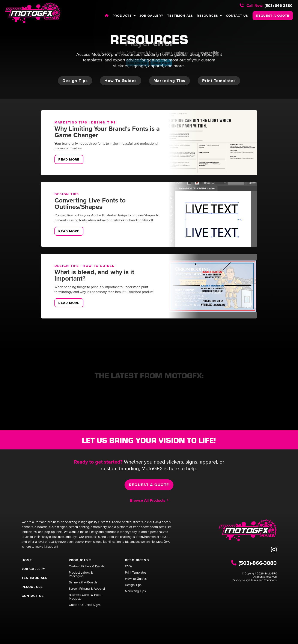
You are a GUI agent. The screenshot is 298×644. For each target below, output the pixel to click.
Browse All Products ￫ (149, 500)
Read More (69, 159)
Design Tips (103, 122)
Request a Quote (149, 485)
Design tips (75, 81)
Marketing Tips (71, 122)
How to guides (121, 81)
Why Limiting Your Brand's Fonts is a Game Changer (107, 132)
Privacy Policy (241, 580)
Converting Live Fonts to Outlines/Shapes (90, 203)
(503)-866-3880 (266, 6)
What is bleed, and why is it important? (94, 275)
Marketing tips (169, 81)
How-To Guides (99, 266)
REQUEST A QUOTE (273, 16)
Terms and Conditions (264, 580)
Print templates (219, 81)
